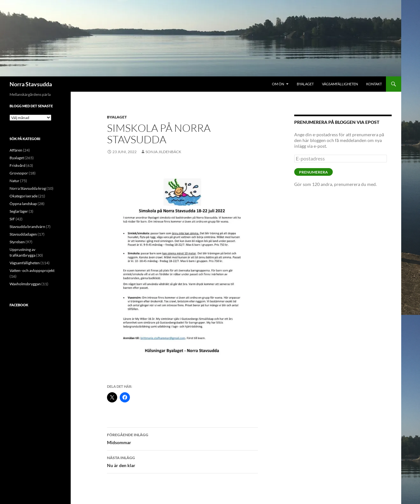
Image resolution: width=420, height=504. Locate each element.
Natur (14, 181)
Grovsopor (19, 173)
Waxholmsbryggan (25, 284)
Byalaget (305, 84)
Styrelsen (17, 242)
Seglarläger (19, 211)
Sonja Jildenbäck (163, 152)
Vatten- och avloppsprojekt (32, 270)
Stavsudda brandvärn (27, 227)
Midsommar (182, 438)
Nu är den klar (182, 461)
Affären (16, 150)
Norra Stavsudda (31, 84)
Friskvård (18, 165)
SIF (12, 219)
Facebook (19, 305)
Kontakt (374, 84)
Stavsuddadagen (23, 234)
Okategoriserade (24, 196)
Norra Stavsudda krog (28, 188)
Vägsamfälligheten (340, 84)
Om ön (278, 84)
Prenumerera (313, 172)
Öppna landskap (23, 204)
